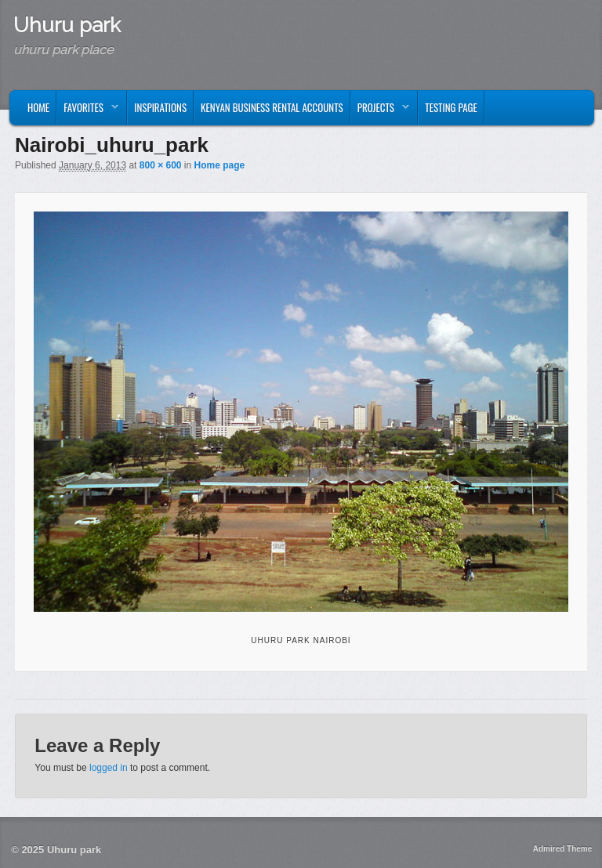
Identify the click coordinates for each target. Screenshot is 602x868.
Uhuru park (67, 25)
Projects (381, 111)
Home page (220, 165)
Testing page (451, 107)
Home (38, 107)
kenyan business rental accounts (272, 107)
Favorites (88, 111)
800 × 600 (161, 165)
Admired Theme (563, 849)
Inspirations (160, 107)
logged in (109, 768)
